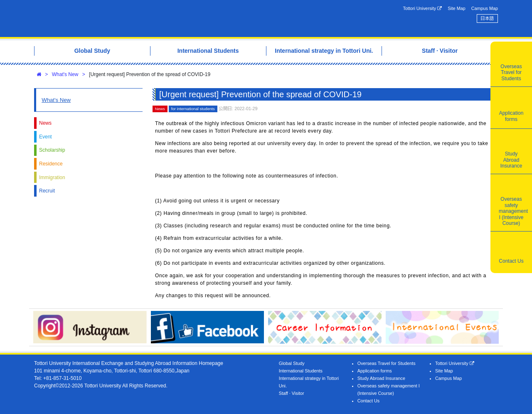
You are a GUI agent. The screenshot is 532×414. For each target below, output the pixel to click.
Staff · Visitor (292, 393)
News (45, 123)
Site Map (457, 8)
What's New (65, 74)
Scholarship (52, 150)
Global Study (292, 363)
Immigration (52, 177)
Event (46, 137)
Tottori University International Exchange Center (151, 18)
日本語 (487, 18)
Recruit (47, 191)
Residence (51, 164)
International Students (301, 371)
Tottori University (422, 9)
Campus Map (485, 8)
